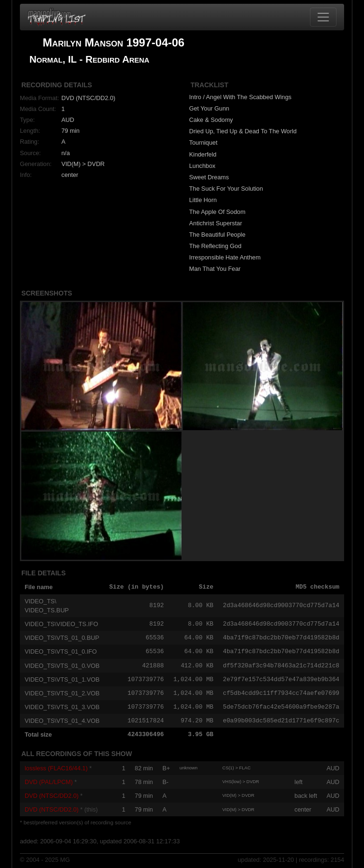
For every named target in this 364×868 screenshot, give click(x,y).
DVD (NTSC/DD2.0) (52, 796)
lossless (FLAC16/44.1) (56, 768)
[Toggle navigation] (323, 17)
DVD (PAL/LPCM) (49, 782)
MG (65, 860)
